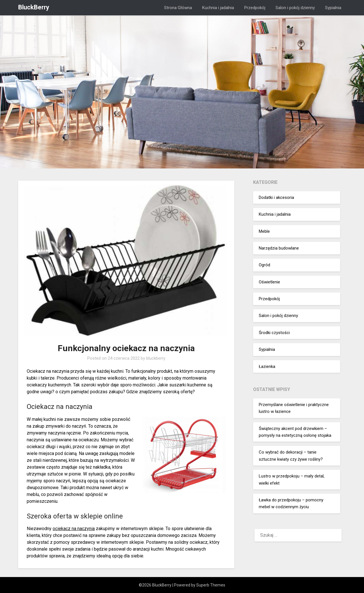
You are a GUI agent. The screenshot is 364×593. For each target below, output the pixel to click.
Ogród (264, 265)
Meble (264, 231)
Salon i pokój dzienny (295, 8)
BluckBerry (34, 7)
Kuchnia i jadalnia (218, 8)
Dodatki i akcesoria (276, 197)
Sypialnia (333, 8)
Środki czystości (274, 333)
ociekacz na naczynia (74, 529)
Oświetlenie (269, 282)
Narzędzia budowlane (279, 248)
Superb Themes (211, 585)
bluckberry (156, 358)
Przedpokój (255, 8)
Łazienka (267, 366)
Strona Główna (178, 8)
